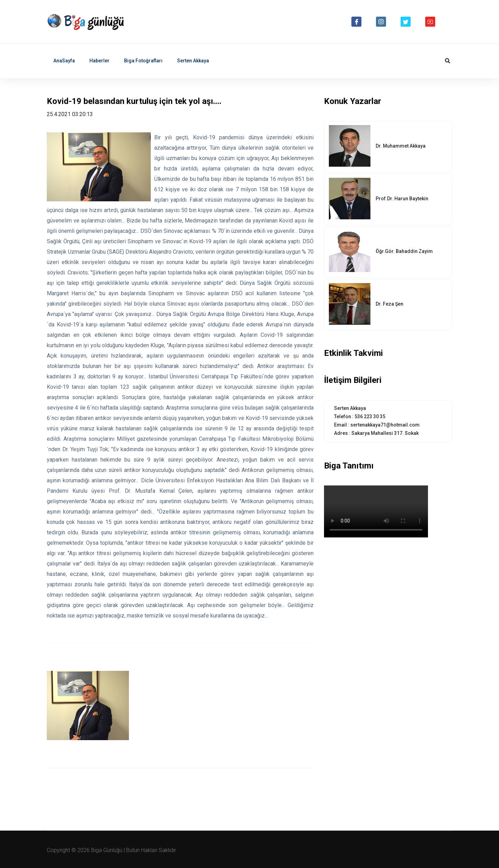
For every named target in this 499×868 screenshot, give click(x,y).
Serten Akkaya (193, 61)
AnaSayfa (64, 61)
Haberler (99, 61)
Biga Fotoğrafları (143, 61)
